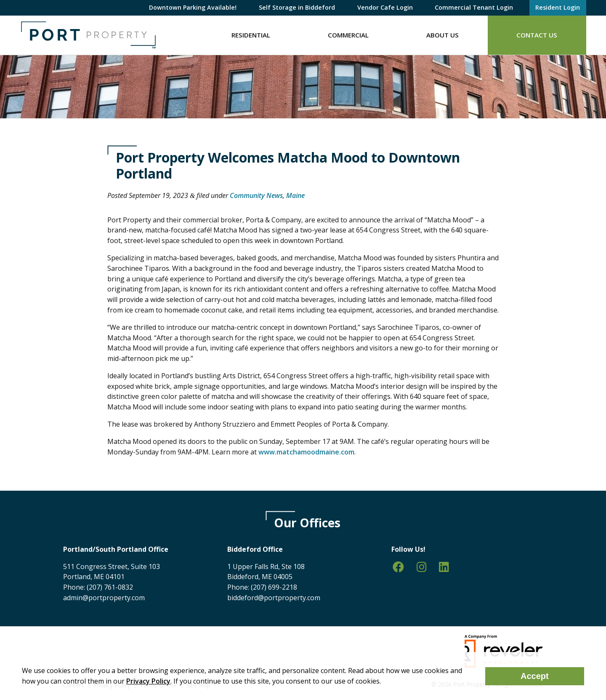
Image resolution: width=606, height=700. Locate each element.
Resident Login (558, 7)
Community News (256, 195)
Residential (251, 35)
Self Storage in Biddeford (297, 7)
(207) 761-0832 (110, 587)
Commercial (348, 35)
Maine (295, 195)
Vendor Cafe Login (385, 7)
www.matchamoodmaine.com (306, 452)
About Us (443, 35)
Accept (535, 676)
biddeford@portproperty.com (274, 598)
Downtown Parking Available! (193, 7)
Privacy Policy (148, 681)
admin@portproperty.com (104, 598)
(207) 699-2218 (274, 587)
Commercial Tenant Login (474, 7)
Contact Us (537, 35)
